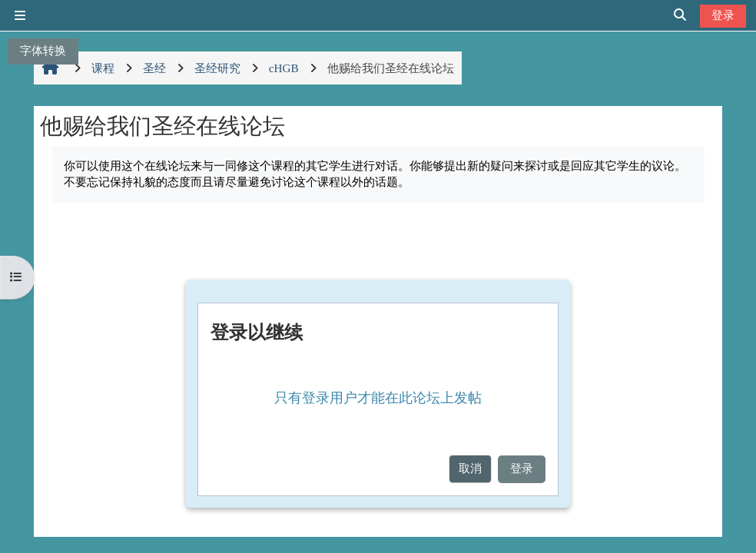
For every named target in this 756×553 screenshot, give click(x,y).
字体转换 (43, 50)
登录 (723, 15)
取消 (470, 468)
